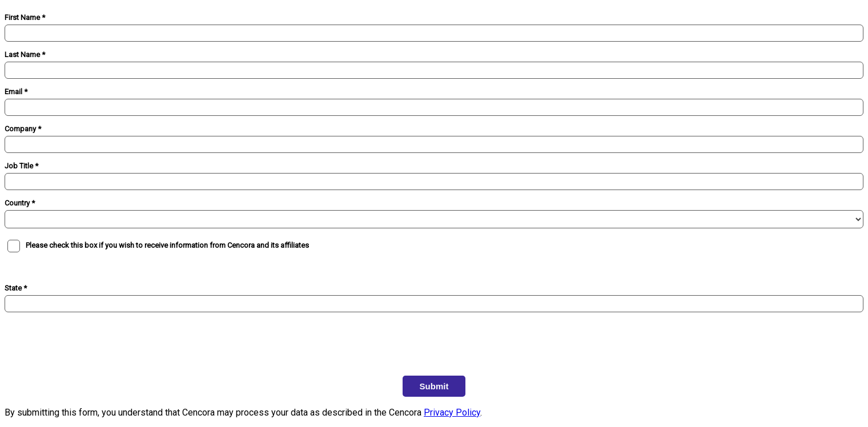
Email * (16, 92)
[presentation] (91, 337)
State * (16, 288)
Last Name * (25, 55)
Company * (23, 129)
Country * (20, 203)
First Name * (25, 17)
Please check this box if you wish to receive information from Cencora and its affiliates (167, 245)
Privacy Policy (452, 412)
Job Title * (21, 166)
